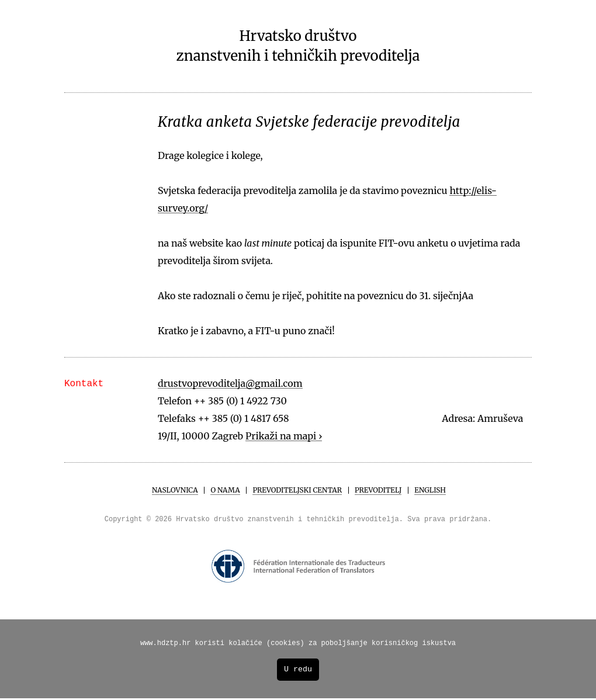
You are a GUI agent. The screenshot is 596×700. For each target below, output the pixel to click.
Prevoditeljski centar (297, 490)
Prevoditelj (378, 490)
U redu (298, 671)
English (430, 490)
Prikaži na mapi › (284, 436)
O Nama (225, 490)
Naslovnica (175, 490)
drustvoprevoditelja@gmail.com (230, 383)
